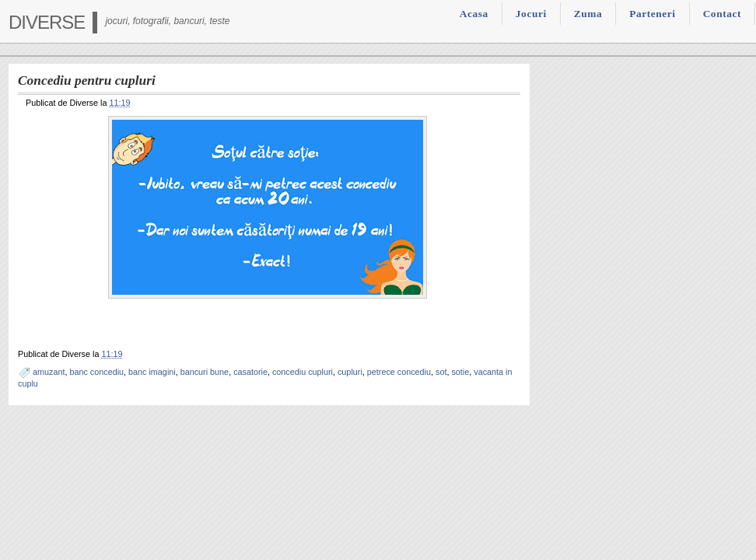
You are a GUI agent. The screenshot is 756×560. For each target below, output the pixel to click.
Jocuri (531, 14)
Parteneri (652, 14)
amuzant (49, 372)
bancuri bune (205, 372)
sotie (460, 372)
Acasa (474, 14)
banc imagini (152, 372)
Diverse (47, 22)
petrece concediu (399, 372)
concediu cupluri (303, 372)
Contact (722, 14)
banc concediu (96, 372)
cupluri (350, 372)
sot (441, 372)
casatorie (250, 372)
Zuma (588, 14)
